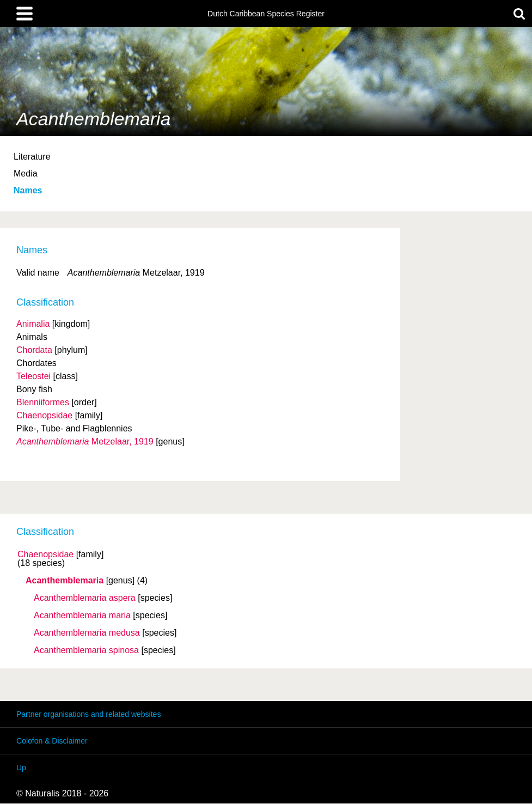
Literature (32, 157)
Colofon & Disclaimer (52, 741)
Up (21, 768)
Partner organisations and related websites (88, 714)
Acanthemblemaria (65, 581)
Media (26, 173)
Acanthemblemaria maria (82, 616)
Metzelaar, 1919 (85, 441)
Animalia (33, 324)
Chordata (34, 350)
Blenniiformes (43, 402)
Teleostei (33, 376)
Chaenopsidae (45, 555)
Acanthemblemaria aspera (85, 598)
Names (28, 190)
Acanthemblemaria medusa (87, 633)
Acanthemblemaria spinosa (86, 650)
